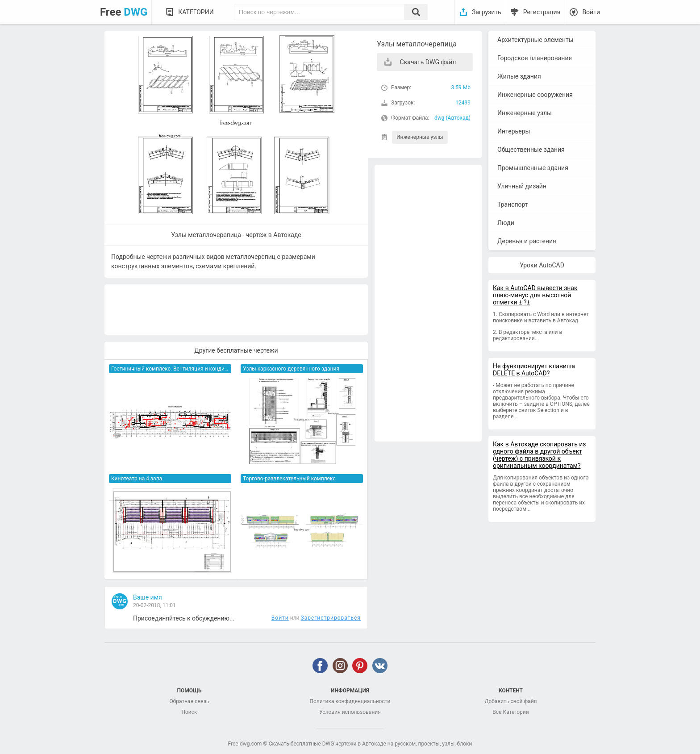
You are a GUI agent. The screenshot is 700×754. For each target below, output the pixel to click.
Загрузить (487, 12)
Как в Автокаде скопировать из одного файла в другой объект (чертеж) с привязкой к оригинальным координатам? (539, 455)
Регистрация (542, 12)
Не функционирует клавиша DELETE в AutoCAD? (534, 370)
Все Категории (510, 712)
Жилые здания (519, 76)
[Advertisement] (428, 303)
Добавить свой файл (510, 701)
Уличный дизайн (522, 186)
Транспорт (513, 204)
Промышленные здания (533, 168)
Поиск (189, 712)
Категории (196, 12)
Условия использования (350, 712)
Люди (506, 223)
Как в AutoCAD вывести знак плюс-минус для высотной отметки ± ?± (535, 295)
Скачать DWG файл (428, 62)
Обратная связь (189, 701)
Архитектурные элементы (535, 40)
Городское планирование (535, 58)
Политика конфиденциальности (350, 701)
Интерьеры (514, 131)
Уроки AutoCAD (542, 265)
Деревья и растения (527, 241)
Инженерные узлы (420, 137)
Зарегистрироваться (331, 618)
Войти (591, 12)
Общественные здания (531, 150)
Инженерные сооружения (535, 95)
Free (124, 12)
